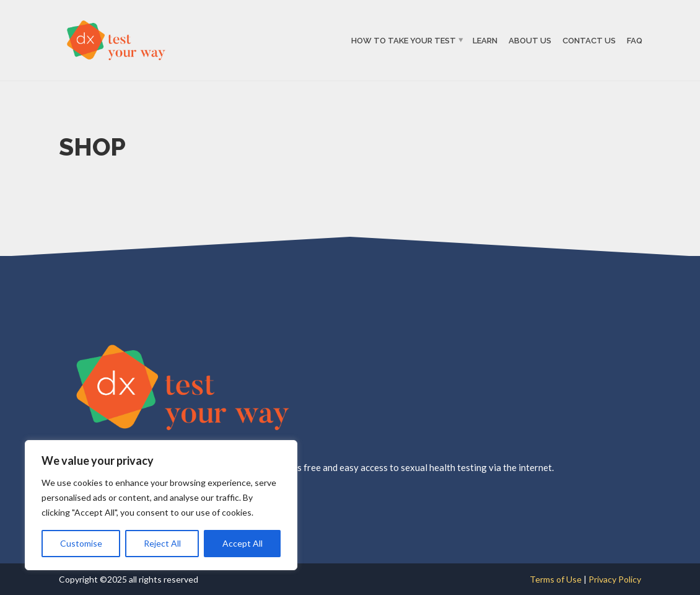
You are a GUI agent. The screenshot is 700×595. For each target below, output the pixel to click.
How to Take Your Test (404, 40)
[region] (161, 505)
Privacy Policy (615, 579)
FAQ (635, 40)
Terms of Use (557, 579)
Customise (81, 543)
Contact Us (589, 40)
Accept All (243, 543)
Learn (485, 40)
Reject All (162, 543)
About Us (530, 40)
